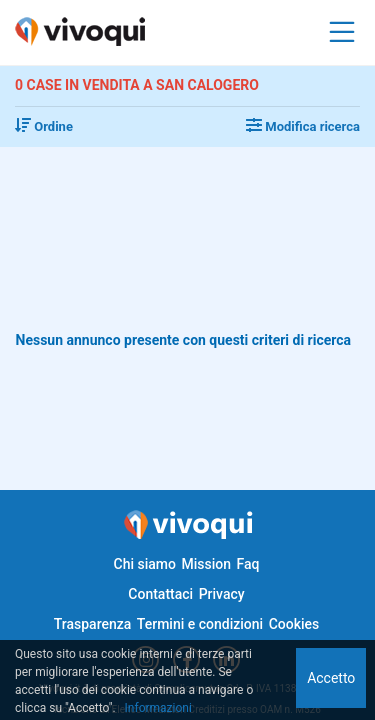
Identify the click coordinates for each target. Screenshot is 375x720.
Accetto (331, 678)
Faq (247, 564)
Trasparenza (93, 624)
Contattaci (160, 594)
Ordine (44, 126)
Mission (206, 564)
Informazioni (158, 708)
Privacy (222, 594)
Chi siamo (145, 564)
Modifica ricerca (303, 126)
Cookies (294, 624)
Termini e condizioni (200, 624)
